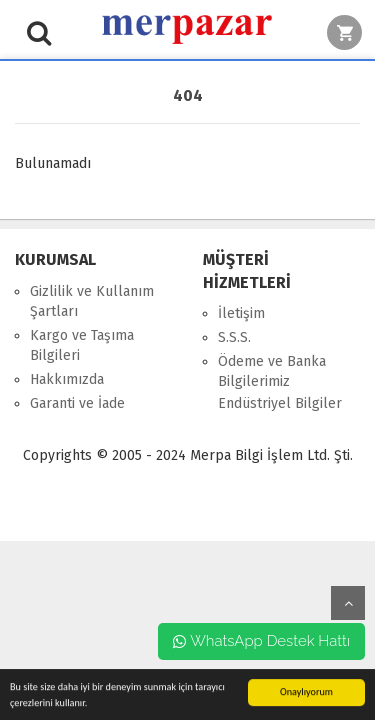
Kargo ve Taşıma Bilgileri (82, 345)
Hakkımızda (67, 379)
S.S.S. (234, 337)
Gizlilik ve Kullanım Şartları (92, 301)
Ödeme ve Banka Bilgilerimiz (272, 371)
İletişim (241, 313)
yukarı (348, 603)
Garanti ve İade (77, 403)
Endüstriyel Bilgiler (280, 403)
